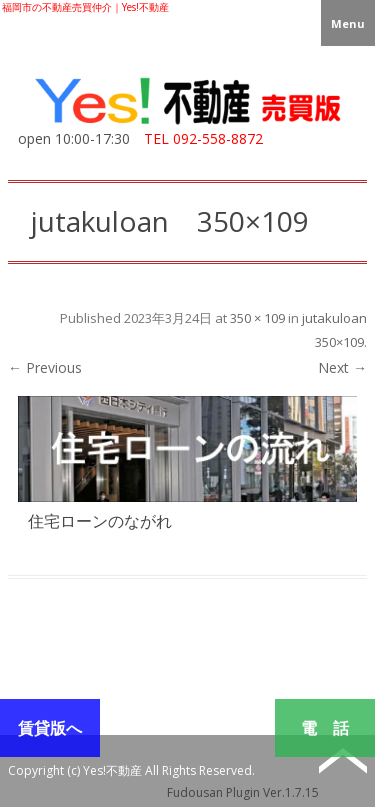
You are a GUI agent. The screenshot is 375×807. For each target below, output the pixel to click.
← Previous (45, 367)
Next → (342, 367)
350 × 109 (257, 318)
